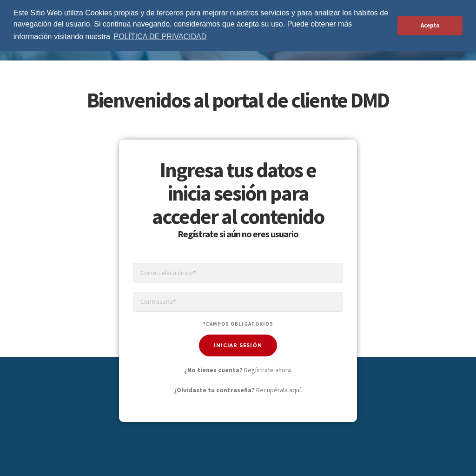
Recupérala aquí (278, 390)
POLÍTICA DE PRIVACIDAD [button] (160, 37)
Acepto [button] (430, 25)
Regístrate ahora (268, 370)
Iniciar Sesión (238, 345)
